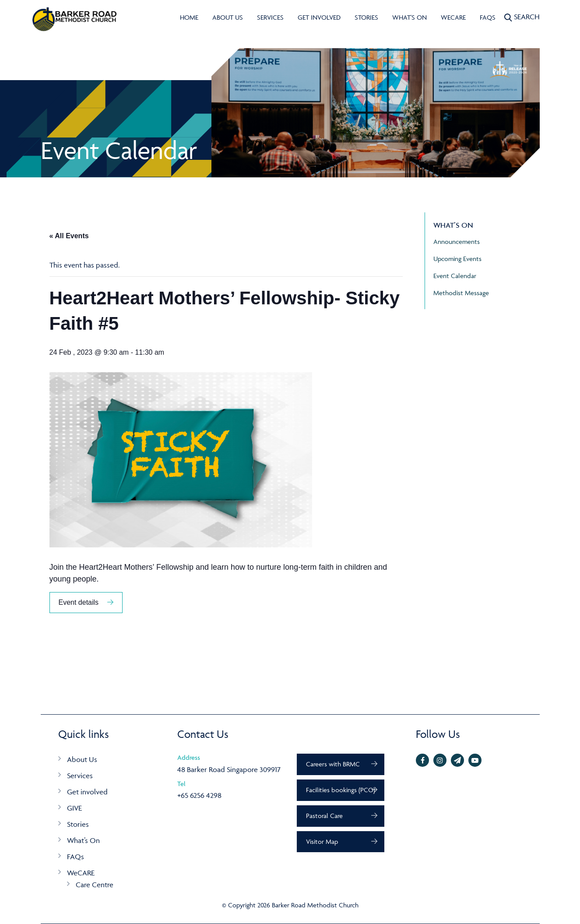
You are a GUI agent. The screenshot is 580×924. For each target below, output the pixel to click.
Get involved (319, 17)
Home (189, 17)
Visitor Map (322, 841)
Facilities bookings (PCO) (341, 790)
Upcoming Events (457, 259)
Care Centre (95, 885)
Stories (366, 17)
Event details (79, 602)
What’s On (83, 840)
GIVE (74, 808)
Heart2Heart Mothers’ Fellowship (136, 567)
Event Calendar (455, 276)
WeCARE (453, 17)
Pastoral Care (324, 816)
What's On (410, 17)
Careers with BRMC (333, 764)
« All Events (69, 236)
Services (270, 17)
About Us (228, 17)
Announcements (457, 242)
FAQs (488, 17)
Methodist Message (461, 293)
